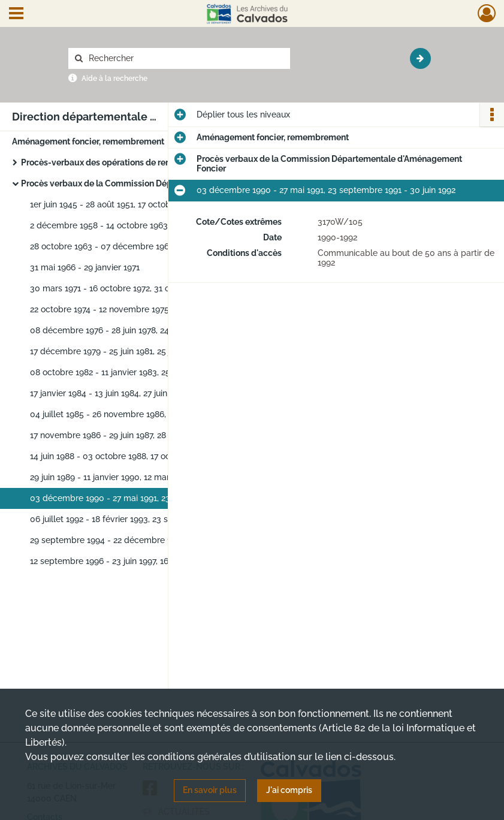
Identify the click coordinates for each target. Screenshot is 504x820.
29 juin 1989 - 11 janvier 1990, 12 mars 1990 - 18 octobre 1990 (148, 477)
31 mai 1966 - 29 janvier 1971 (85, 267)
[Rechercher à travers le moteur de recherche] (185, 58)
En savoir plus (210, 790)
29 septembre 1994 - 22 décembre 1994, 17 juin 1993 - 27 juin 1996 (150, 540)
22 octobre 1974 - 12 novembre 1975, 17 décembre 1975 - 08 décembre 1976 (150, 309)
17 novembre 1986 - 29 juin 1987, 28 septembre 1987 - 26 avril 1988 (150, 435)
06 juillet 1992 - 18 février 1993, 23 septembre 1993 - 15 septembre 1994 (150, 519)
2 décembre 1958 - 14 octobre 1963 (99, 225)
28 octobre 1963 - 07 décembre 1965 (102, 246)
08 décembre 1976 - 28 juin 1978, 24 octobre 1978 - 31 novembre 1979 (150, 330)
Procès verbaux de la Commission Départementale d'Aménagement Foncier (141, 183)
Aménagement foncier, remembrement (88, 141)
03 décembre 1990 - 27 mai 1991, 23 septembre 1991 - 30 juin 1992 (150, 498)
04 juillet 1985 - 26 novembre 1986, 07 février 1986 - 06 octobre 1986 (150, 414)
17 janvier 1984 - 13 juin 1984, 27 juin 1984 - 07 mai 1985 (136, 393)
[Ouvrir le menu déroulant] (16, 14)
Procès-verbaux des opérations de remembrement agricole (137, 162)
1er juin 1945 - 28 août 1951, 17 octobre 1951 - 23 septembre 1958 (150, 204)
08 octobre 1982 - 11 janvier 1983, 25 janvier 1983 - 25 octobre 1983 (150, 372)
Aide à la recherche (114, 79)
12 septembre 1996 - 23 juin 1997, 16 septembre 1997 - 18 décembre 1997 (150, 561)
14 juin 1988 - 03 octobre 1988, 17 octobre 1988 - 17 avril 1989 (149, 456)
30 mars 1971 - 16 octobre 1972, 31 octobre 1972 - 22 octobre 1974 (150, 288)
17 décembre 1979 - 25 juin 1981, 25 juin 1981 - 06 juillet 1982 (146, 351)
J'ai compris (289, 790)
